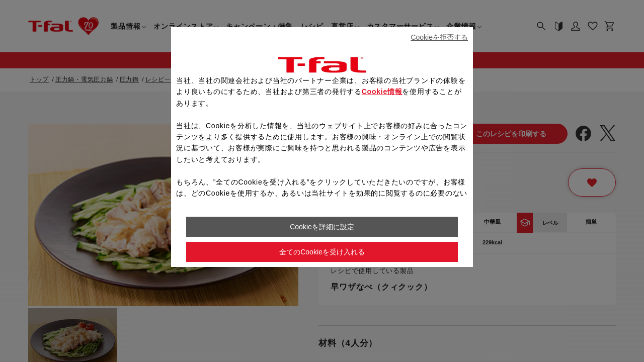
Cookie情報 (382, 92)
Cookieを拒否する (439, 37)
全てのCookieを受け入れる (322, 252)
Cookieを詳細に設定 (322, 227)
